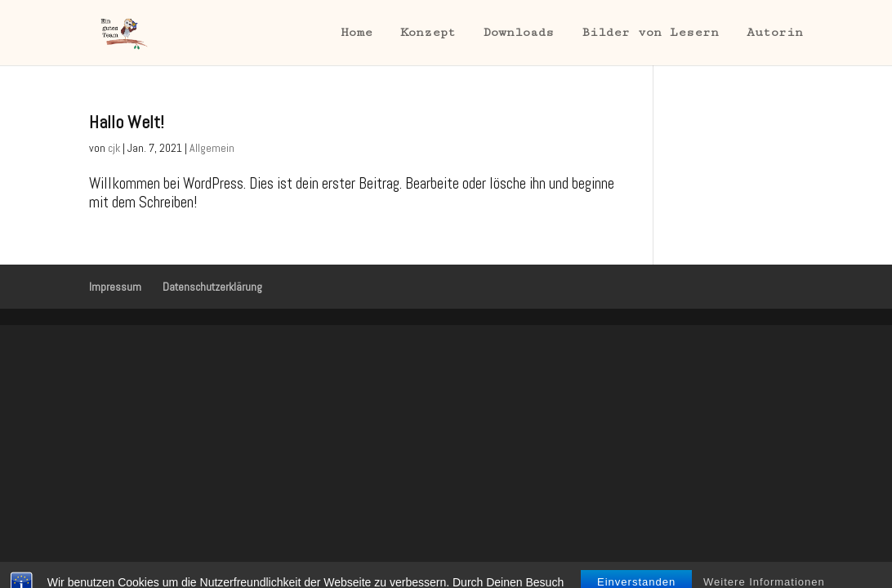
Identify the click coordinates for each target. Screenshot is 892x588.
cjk (114, 148)
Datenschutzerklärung (212, 287)
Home (357, 33)
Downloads (519, 33)
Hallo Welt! (127, 122)
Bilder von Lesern (650, 33)
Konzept (428, 33)
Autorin (775, 33)
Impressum (115, 287)
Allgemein (212, 148)
